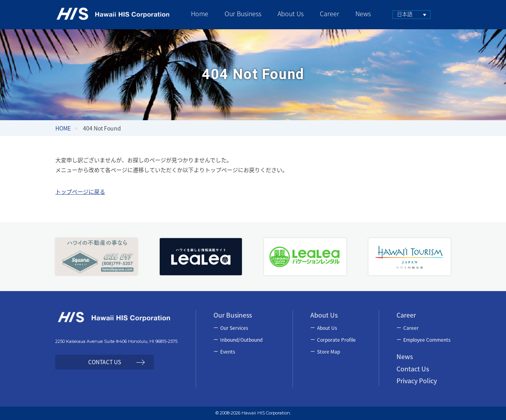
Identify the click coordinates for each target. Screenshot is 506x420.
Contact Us (413, 369)
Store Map (329, 352)
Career (411, 328)
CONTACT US (105, 362)
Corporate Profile (336, 340)
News (405, 356)
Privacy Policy (417, 380)
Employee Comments (427, 340)
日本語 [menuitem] (405, 14)
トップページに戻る (80, 191)
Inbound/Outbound (241, 340)
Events (228, 352)
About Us (327, 328)
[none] (412, 15)
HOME (63, 128)
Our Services (234, 328)
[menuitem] (412, 15)
